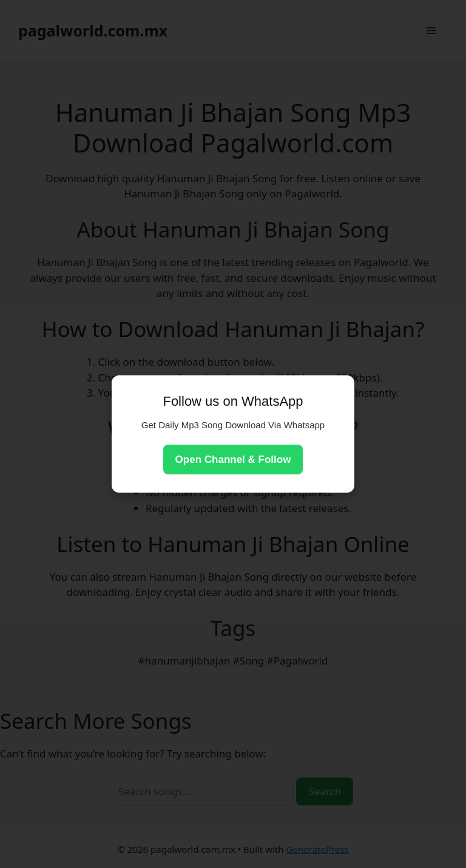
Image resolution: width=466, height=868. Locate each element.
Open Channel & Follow (233, 460)
